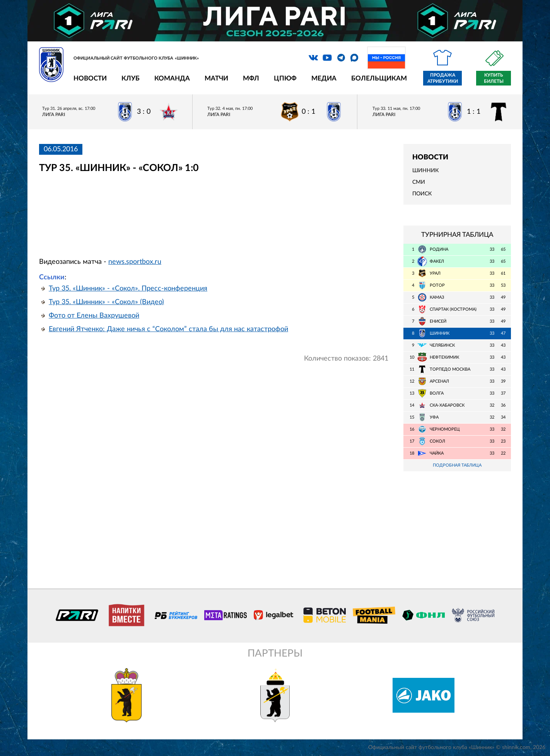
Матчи (216, 78)
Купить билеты (494, 78)
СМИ (419, 182)
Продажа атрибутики (443, 78)
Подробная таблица (457, 465)
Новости (90, 78)
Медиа (324, 78)
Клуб (131, 78)
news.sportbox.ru (135, 262)
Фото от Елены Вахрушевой (94, 316)
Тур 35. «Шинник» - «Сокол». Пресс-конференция (128, 289)
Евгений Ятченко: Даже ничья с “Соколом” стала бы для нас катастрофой (168, 329)
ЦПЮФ (285, 78)
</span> (164, 212)
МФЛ (251, 78)
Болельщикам (379, 78)
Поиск (422, 194)
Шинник (425, 171)
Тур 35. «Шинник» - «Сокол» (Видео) (106, 302)
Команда (172, 78)
